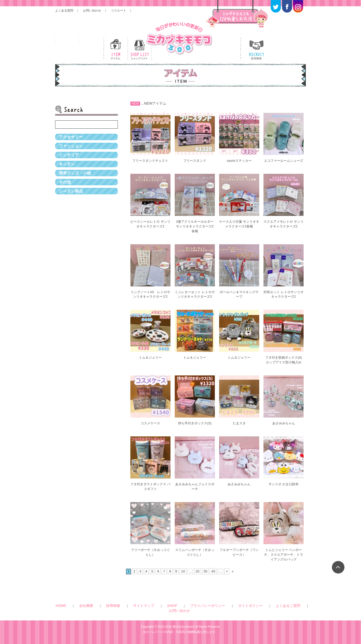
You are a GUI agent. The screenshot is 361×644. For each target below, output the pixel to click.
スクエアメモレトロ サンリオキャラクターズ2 (284, 227)
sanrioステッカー (239, 160)
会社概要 (109, 606)
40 (212, 572)
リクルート (119, 11)
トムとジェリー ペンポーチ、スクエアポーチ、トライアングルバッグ (284, 557)
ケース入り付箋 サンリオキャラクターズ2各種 (239, 227)
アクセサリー (72, 139)
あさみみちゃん (284, 427)
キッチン (68, 178)
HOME (95, 606)
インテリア (70, 165)
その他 (66, 205)
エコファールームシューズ (284, 163)
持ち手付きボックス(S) (195, 427)
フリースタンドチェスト (150, 160)
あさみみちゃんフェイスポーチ (195, 490)
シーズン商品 (72, 218)
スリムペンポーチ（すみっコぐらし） (195, 555)
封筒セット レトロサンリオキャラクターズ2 (284, 296)
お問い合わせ (92, 11)
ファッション (72, 152)
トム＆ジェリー (150, 363)
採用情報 (125, 606)
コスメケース (150, 427)
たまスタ (239, 427)
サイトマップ (144, 606)
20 (197, 572)
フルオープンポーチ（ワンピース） (239, 555)
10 (183, 572)
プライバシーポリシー (184, 606)
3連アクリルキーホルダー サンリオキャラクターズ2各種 (195, 229)
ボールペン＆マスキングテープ (239, 296)
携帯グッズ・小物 (77, 192)
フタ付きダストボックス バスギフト (150, 490)
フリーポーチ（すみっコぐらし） (150, 555)
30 (204, 572)
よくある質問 (64, 11)
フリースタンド (195, 160)
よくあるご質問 (238, 606)
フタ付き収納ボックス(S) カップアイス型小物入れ (284, 365)
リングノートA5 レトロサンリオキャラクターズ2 (150, 298)
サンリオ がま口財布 (284, 488)
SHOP (161, 606)
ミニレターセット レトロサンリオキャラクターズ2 (195, 298)
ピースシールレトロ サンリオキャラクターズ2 (150, 227)
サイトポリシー (214, 606)
